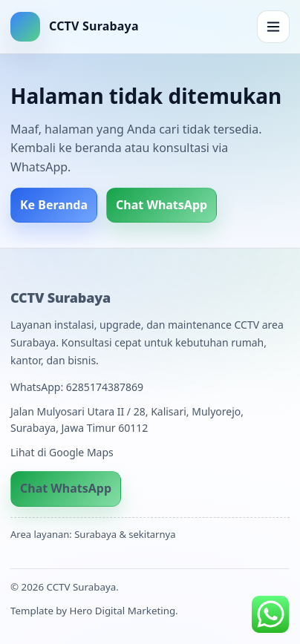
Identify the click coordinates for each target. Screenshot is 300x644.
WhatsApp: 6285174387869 (77, 387)
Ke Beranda (54, 205)
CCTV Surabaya (61, 298)
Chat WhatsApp (162, 205)
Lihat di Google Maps (62, 452)
